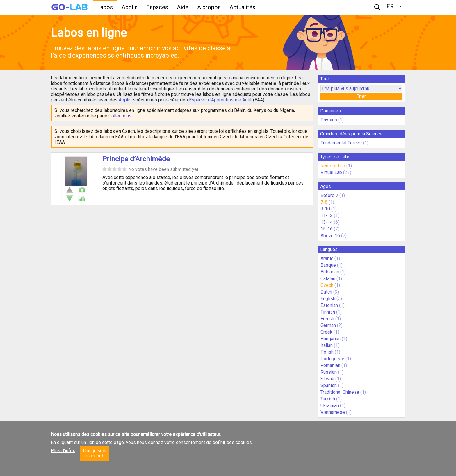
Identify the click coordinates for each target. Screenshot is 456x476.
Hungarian (331, 339)
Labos (105, 7)
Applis (130, 7)
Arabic (327, 258)
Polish (327, 352)
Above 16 (330, 236)
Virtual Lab (331, 172)
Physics (329, 120)
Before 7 (329, 195)
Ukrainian (330, 406)
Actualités (242, 7)
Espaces (157, 7)
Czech (327, 285)
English (328, 299)
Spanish (329, 385)
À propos (209, 7)
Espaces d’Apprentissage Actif (220, 100)
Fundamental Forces (341, 143)
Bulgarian (330, 272)
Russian (329, 372)
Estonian (329, 305)
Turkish (328, 399)
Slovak (327, 379)
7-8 (324, 202)
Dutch (326, 292)
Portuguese (332, 359)
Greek (326, 332)
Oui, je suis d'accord (94, 453)
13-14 (327, 222)
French (327, 319)
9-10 (325, 209)
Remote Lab (333, 166)
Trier (361, 96)
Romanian (330, 365)
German (328, 325)
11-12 (327, 215)
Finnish (328, 312)
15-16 (327, 229)
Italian (327, 345)
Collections (120, 116)
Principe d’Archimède (136, 159)
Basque (328, 265)
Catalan (328, 279)
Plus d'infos (63, 451)
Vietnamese (333, 412)
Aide (183, 7)
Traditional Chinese (340, 392)
